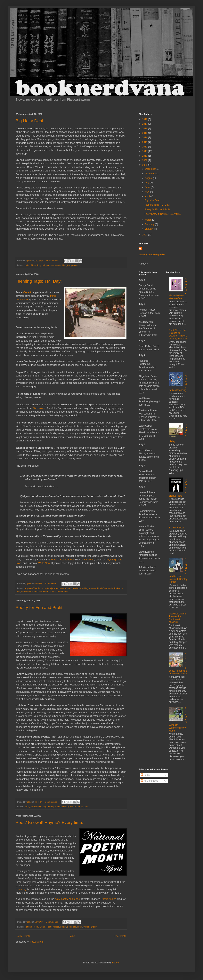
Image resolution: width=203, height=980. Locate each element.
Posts (145, 775)
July (147, 183)
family (27, 807)
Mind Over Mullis (105, 588)
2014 (145, 138)
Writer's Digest (90, 927)
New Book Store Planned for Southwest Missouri (178, 618)
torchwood (26, 592)
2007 (145, 235)
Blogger (115, 963)
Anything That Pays (33, 588)
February (150, 224)
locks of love (30, 265)
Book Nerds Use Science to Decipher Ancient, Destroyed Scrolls (178, 334)
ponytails (75, 265)
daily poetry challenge (68, 899)
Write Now (44, 563)
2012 (145, 147)
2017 (145, 124)
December (151, 169)
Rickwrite (89, 560)
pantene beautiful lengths (58, 265)
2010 (145, 156)
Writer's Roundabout (62, 560)
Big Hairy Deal (29, 121)
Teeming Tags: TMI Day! (39, 281)
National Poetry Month (65, 807)
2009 (145, 160)
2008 (145, 165)
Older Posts (120, 936)
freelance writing (80, 588)
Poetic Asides (108, 899)
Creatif (28, 292)
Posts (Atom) (37, 942)
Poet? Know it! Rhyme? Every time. (49, 822)
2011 (145, 151)
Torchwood (39, 408)
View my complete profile (152, 255)
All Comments (149, 781)
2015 (145, 133)
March (149, 220)
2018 (145, 119)
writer (45, 592)
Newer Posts (23, 936)
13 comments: (53, 261)
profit (86, 807)
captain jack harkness (54, 588)
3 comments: (51, 802)
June (148, 187)
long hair (41, 265)
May (148, 192)
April (148, 196)
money (51, 807)
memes (93, 588)
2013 (145, 142)
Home (72, 936)
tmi (19, 592)
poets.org (21, 889)
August (149, 178)
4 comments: (51, 583)
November (151, 174)
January (150, 229)
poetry (80, 807)
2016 (145, 129)
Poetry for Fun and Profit (39, 608)
